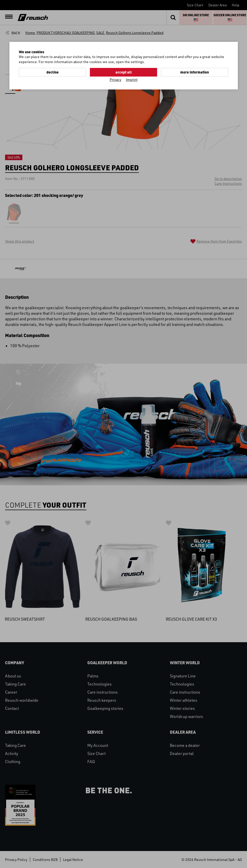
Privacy (116, 79)
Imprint (132, 79)
